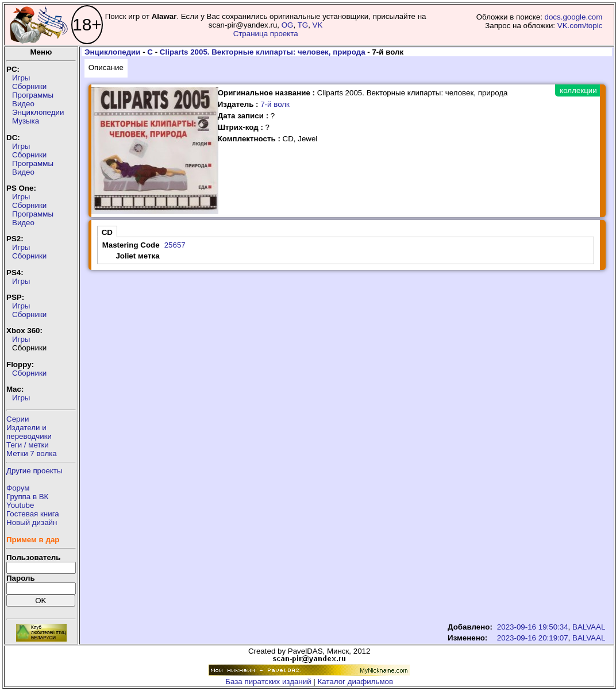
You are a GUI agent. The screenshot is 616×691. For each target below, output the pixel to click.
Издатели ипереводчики (29, 432)
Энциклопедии (38, 112)
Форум (18, 488)
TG (303, 25)
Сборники (29, 86)
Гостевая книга (33, 514)
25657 (175, 245)
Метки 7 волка (32, 453)
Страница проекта (266, 34)
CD (107, 232)
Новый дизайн (32, 522)
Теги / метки (28, 445)
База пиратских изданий (268, 682)
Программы (33, 95)
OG (288, 25)
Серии (18, 419)
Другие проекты (34, 471)
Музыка (26, 121)
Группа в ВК (27, 497)
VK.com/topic (580, 26)
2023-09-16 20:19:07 (533, 638)
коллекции (578, 90)
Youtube (20, 505)
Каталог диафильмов (356, 682)
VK (318, 25)
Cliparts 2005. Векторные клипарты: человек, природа (263, 52)
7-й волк (275, 104)
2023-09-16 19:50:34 (533, 627)
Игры (21, 78)
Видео (23, 104)
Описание (106, 67)
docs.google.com (574, 17)
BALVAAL (589, 627)
